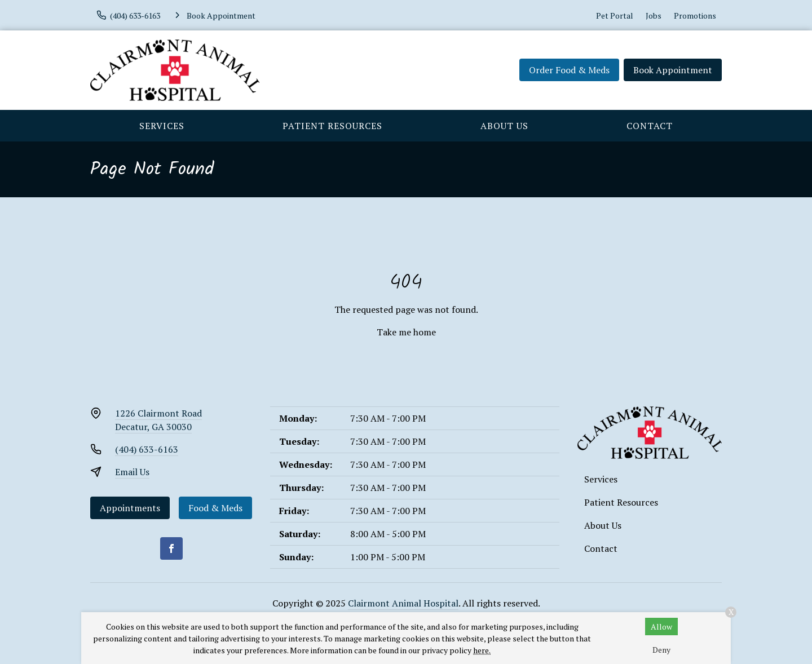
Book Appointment (673, 70)
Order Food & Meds (569, 70)
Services (162, 126)
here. (482, 650)
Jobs (654, 16)
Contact (650, 126)
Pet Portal (615, 16)
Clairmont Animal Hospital (403, 603)
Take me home (406, 332)
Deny (661, 650)
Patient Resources (332, 126)
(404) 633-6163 (147, 449)
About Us (504, 126)
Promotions (695, 16)
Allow (661, 627)
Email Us (132, 472)
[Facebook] (171, 548)
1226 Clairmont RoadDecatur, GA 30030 (158, 420)
